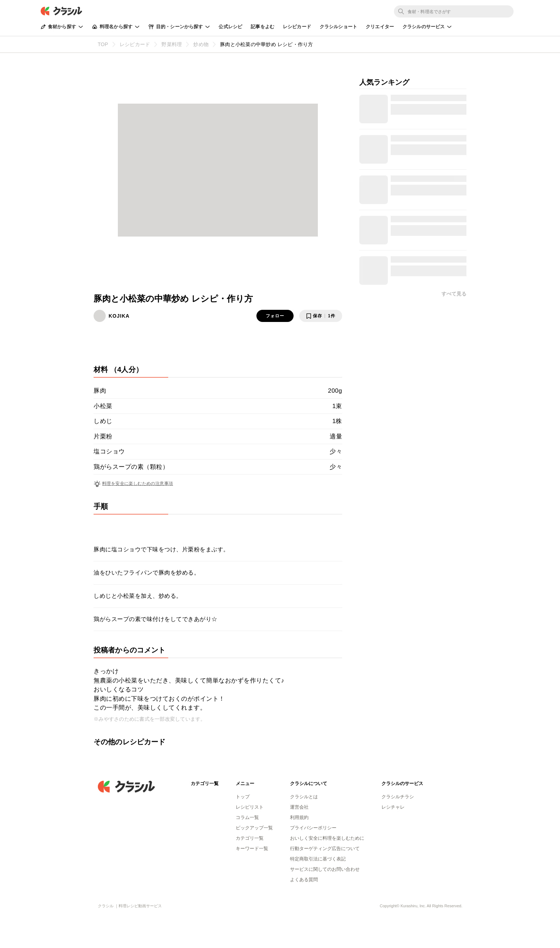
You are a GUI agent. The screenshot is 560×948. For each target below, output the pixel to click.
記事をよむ (262, 27)
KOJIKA (119, 316)
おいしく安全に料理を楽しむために (327, 838)
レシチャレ (393, 807)
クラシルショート (338, 27)
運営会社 (299, 807)
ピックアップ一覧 (254, 828)
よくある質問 (304, 880)
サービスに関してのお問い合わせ (325, 869)
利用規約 (299, 817)
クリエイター (380, 27)
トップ (243, 797)
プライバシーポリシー (313, 828)
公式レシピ (230, 27)
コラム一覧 (247, 817)
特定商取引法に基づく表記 (318, 859)
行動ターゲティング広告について (325, 848)
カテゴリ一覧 (250, 838)
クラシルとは (304, 797)
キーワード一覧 (252, 848)
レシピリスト (250, 807)
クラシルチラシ (398, 797)
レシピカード (297, 27)
